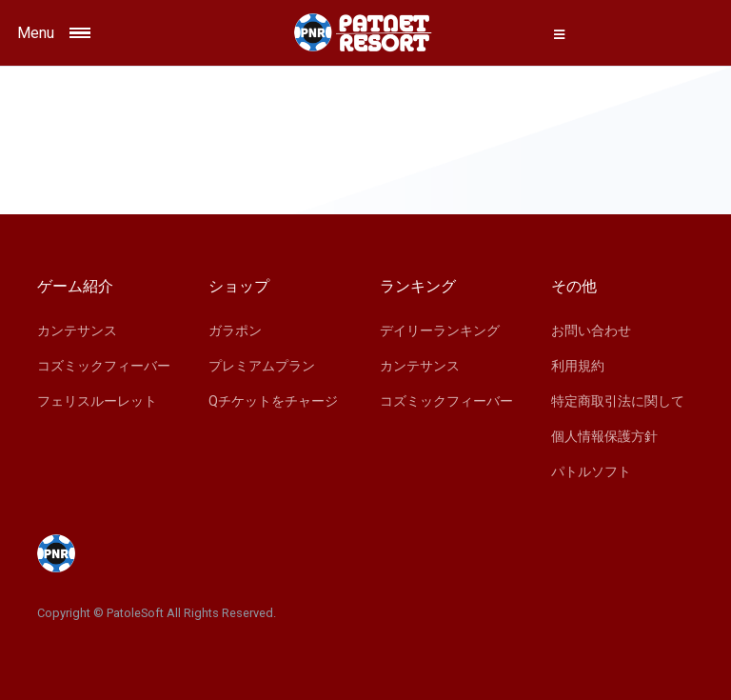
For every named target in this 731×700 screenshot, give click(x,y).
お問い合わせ (591, 330)
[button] (560, 34)
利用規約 (578, 366)
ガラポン (235, 330)
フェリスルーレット (97, 401)
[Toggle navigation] (102, 33)
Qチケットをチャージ (273, 401)
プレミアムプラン (262, 366)
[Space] (365, 33)
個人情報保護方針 (604, 436)
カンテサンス (77, 330)
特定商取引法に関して (618, 401)
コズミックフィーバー (104, 366)
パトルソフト (591, 471)
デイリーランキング (440, 330)
